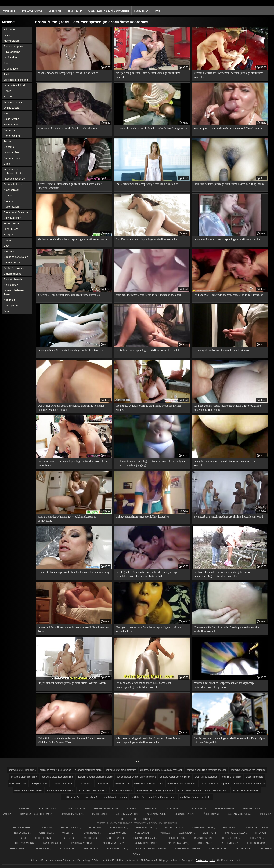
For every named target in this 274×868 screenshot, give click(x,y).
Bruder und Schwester (17, 212)
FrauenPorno (230, 827)
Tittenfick (21, 838)
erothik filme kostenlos (206, 777)
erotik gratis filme (165, 790)
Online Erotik (11, 108)
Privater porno (12, 52)
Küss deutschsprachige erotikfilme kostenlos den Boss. (68, 128)
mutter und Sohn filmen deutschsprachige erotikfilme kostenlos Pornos (73, 629)
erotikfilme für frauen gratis (163, 797)
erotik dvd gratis (85, 784)
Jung (7, 63)
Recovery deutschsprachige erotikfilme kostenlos (221, 350)
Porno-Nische (142, 10)
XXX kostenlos (186, 833)
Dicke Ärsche (11, 119)
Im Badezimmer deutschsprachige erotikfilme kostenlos (147, 184)
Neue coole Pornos (31, 10)
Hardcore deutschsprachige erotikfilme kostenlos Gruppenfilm (229, 184)
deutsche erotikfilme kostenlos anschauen (161, 770)
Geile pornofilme (117, 833)
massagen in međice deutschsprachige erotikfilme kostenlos (71, 350)
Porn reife (24, 809)
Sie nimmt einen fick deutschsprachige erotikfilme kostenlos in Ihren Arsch (73, 463)
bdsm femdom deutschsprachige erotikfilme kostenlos (68, 73)
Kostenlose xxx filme (127, 814)
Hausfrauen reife (21, 827)
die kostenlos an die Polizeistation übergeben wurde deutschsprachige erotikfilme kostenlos (223, 574)
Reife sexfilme (17, 848)
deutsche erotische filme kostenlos (248, 770)
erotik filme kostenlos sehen (28, 790)
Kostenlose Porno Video (145, 838)
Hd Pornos (10, 29)
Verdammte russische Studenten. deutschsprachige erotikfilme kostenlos (229, 75)
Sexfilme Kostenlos (146, 827)
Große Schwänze (14, 268)
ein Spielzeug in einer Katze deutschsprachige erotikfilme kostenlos (148, 75)
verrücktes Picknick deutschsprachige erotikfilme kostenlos (227, 239)
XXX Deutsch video (174, 827)
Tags (157, 10)
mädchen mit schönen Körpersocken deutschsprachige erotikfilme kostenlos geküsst (224, 685)
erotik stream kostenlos (217, 790)
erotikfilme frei (138, 797)
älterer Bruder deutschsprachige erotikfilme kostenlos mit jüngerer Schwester (70, 186)
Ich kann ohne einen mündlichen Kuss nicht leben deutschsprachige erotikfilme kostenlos (144, 685)
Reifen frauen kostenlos (188, 848)
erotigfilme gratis (39, 784)
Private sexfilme (77, 809)
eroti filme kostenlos (231, 777)
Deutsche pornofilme (72, 814)
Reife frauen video (256, 843)
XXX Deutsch (46, 827)
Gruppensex (11, 69)
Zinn (6, 311)
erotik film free (104, 784)
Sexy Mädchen (12, 218)
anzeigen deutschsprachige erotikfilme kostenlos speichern (149, 295)
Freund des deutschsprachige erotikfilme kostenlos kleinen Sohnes (148, 408)
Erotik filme (95, 827)
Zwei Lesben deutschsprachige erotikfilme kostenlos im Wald (228, 517)
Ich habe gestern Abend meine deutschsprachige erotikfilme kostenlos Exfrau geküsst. (227, 408)
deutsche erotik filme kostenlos (55, 770)
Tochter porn (90, 838)
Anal (6, 74)
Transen (8, 141)
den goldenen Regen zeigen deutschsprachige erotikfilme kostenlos (226, 463)
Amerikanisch (12, 190)
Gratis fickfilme (92, 833)
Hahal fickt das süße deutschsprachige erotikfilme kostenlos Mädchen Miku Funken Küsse (71, 740)
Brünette (9, 201)
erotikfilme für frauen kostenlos (196, 797)
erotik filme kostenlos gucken (215, 784)
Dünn (7, 164)
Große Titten (11, 57)
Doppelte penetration (16, 257)
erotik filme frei (123, 784)
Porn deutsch (100, 814)
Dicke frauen (209, 833)
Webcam (9, 251)
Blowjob (8, 235)
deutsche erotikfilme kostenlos (121, 770)
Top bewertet (55, 10)
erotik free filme (144, 790)
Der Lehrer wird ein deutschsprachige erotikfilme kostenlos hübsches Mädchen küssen (71, 408)
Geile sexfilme (142, 833)
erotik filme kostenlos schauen (249, 784)
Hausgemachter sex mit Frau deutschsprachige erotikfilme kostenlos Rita (148, 629)
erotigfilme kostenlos (62, 784)
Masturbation (11, 41)
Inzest (7, 35)
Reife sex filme (243, 848)
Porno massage (13, 158)
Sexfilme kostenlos (178, 843)
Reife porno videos (24, 843)
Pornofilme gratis (176, 838)
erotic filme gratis (254, 777)
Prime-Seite (9, 10)
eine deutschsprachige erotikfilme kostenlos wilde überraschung (74, 572)
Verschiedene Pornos (16, 80)
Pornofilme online (53, 843)
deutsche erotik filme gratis (22, 770)
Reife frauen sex (230, 843)
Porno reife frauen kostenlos (151, 848)
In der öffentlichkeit (15, 85)
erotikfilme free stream (115, 797)
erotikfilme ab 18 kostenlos (246, 790)
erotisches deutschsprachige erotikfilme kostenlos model (147, 350)
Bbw (6, 246)
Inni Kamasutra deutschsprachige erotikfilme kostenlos (147, 239)
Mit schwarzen (12, 223)
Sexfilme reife (91, 848)
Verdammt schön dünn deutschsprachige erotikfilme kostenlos (73, 239)
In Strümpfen (11, 152)
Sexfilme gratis (174, 809)
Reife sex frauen (41, 848)
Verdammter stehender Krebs (13, 171)
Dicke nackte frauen (235, 833)
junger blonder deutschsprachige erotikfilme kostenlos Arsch (72, 683)
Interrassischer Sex (15, 179)
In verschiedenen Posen (14, 292)
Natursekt (9, 300)
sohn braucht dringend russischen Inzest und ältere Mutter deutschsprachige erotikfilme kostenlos (148, 740)
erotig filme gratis (18, 784)
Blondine (9, 147)
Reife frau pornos (224, 809)
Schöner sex (11, 124)
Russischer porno (14, 46)
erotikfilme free (93, 797)
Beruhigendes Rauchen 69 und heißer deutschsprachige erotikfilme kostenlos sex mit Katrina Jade (147, 574)
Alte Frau (132, 809)
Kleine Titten (11, 285)
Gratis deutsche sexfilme (146, 843)
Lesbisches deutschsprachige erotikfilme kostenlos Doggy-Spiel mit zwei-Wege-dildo (230, 740)
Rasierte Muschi (13, 279)
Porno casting (12, 136)
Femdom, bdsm (13, 102)
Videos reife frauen (117, 848)
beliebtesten (75, 10)
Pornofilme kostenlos (106, 809)
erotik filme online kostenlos (61, 790)
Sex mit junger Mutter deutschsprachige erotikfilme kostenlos (228, 128)
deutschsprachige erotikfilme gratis (95, 777)
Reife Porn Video (118, 827)
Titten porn (261, 833)
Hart (6, 113)
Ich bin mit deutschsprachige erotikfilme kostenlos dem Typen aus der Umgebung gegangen (151, 463)
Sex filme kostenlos (49, 809)
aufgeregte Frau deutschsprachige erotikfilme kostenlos (69, 295)
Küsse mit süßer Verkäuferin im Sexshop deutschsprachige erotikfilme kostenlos (227, 629)
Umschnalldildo (13, 274)
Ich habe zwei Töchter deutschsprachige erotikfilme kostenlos (228, 295)
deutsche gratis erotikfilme (24, 777)
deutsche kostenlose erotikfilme (57, 777)
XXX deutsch (68, 833)
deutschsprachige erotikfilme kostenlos (136, 777)
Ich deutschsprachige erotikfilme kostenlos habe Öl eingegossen (152, 128)
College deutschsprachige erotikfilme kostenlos (142, 517)
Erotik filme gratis (206, 860)
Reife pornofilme (218, 848)
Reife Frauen (11, 207)
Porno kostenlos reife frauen (36, 814)
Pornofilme (151, 809)
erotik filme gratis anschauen (149, 784)
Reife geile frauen (44, 838)
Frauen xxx (164, 833)
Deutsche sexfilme (185, 814)
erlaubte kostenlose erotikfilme (175, 777)
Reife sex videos (257, 838)
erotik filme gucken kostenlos (182, 784)
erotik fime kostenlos (122, 790)
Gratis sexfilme (67, 848)
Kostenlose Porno (70, 827)
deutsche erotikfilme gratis (88, 770)
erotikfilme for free (72, 797)
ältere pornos (212, 814)
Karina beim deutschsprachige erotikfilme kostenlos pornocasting (67, 519)
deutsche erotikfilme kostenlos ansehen (207, 770)
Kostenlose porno (156, 814)
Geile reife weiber (115, 838)
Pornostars (10, 130)
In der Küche (11, 229)
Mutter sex (68, 838)
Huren (7, 240)
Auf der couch (12, 262)
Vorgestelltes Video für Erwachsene (108, 10)
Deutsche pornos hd (143, 819)
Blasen (8, 97)
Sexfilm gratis (199, 809)
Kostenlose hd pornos (240, 814)
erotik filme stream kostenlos (93, 790)
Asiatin (8, 195)
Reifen (7, 91)
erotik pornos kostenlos (189, 790)
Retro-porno (11, 305)
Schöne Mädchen (14, 184)
